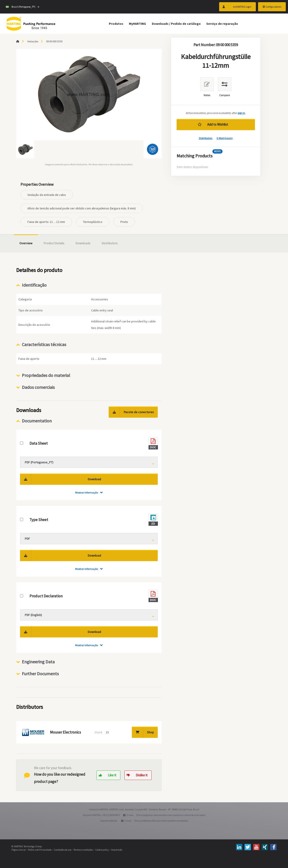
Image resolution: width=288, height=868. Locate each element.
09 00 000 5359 (54, 41)
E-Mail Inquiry (225, 138)
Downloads (83, 243)
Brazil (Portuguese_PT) (20, 7)
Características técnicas (44, 344)
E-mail (130, 815)
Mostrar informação (87, 493)
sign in (241, 113)
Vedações (33, 41)
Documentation (37, 421)
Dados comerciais (38, 387)
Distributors (206, 138)
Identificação (34, 285)
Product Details (54, 243)
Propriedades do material (46, 375)
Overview (26, 243)
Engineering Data (38, 662)
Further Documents (40, 674)
